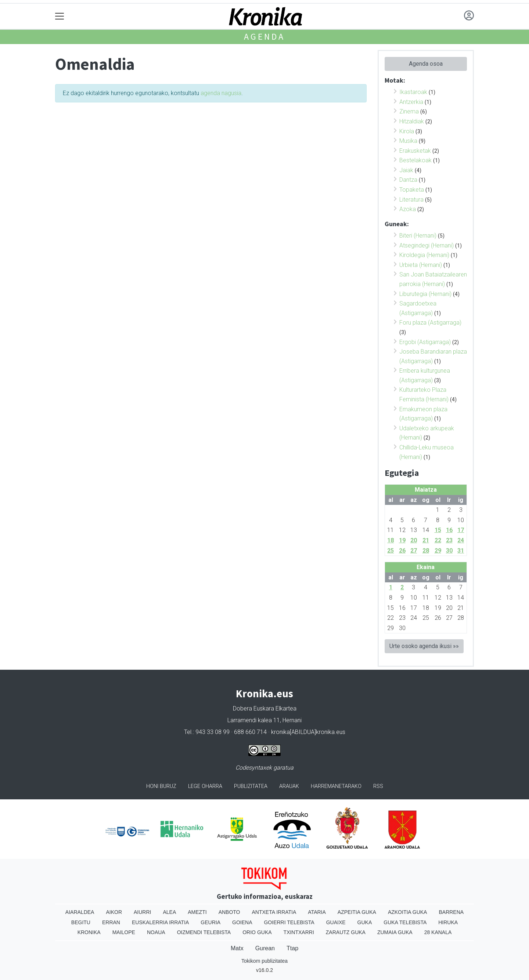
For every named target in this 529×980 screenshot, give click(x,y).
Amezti (197, 912)
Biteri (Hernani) (418, 236)
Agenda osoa (426, 64)
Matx (237, 948)
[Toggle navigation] (60, 16)
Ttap (292, 948)
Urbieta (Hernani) (421, 265)
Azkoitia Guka (408, 912)
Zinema (409, 111)
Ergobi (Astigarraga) (425, 342)
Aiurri (142, 912)
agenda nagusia (221, 93)
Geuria (210, 922)
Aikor (114, 912)
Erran (111, 922)
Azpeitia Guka (357, 912)
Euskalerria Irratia (160, 922)
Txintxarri (299, 932)
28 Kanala (438, 932)
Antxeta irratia (274, 912)
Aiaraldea (80, 912)
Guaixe (336, 922)
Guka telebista (405, 922)
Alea (169, 912)
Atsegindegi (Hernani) (427, 245)
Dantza (408, 180)
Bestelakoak (415, 160)
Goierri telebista (289, 922)
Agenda (264, 37)
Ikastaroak (413, 92)
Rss (378, 786)
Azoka (408, 209)
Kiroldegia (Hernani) (424, 255)
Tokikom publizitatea (264, 961)
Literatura (411, 200)
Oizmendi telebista (204, 932)
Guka (365, 922)
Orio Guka (257, 932)
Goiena (242, 922)
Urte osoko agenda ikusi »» (424, 646)
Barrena (451, 912)
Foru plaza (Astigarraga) (430, 323)
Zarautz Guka (346, 932)
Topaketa (412, 190)
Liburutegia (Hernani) (425, 294)
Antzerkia (411, 102)
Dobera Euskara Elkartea (265, 708)
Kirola (407, 131)
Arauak (289, 786)
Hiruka (448, 922)
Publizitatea (251, 786)
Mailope (124, 932)
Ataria (317, 912)
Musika (408, 141)
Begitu (81, 922)
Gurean (265, 948)
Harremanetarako (336, 786)
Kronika (89, 932)
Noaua (156, 932)
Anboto (229, 912)
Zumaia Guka (395, 932)
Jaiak (406, 170)
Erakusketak (415, 151)
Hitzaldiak (412, 121)
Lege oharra (205, 786)
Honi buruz (161, 786)
